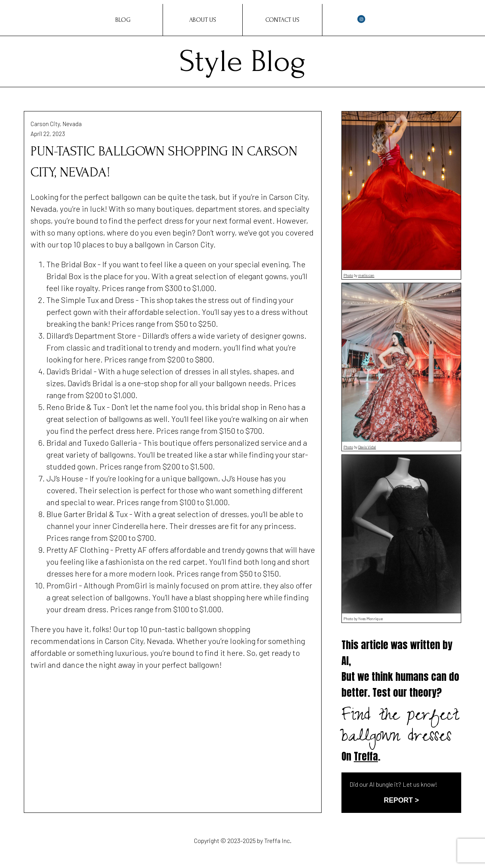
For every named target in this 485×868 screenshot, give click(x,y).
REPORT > (401, 800)
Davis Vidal (367, 447)
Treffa (366, 756)
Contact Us (282, 20)
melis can (366, 275)
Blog (123, 20)
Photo (348, 275)
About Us (203, 20)
